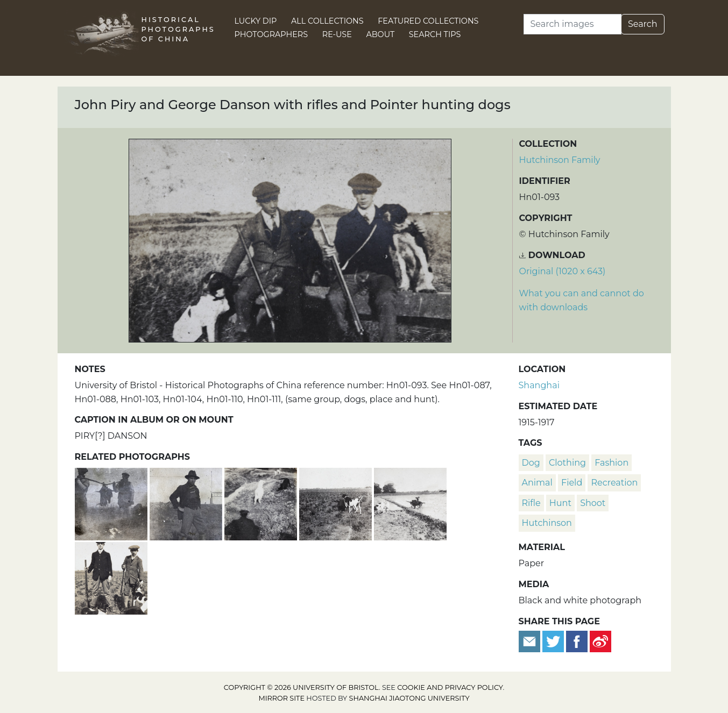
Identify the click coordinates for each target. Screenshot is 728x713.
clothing (567, 463)
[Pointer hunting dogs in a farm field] (337, 502)
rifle (531, 503)
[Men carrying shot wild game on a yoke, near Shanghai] (112, 502)
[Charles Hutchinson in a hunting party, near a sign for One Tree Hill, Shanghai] (187, 502)
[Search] (572, 24)
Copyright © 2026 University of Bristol (301, 687)
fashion (612, 463)
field (572, 483)
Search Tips (435, 34)
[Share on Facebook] (577, 641)
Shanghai (539, 385)
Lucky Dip (256, 21)
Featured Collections (428, 21)
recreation (614, 483)
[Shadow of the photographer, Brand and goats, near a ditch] (262, 502)
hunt (560, 503)
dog (531, 463)
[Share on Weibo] (600, 641)
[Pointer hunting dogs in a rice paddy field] (410, 502)
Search (643, 24)
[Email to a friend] (531, 641)
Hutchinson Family (560, 160)
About (380, 34)
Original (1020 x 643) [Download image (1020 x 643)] (563, 271)
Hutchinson (547, 523)
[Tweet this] (554, 641)
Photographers (271, 34)
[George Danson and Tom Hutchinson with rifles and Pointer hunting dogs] (111, 577)
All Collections (327, 21)
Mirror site (281, 698)
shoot (593, 503)
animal (537, 483)
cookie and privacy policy (450, 687)
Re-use (337, 34)
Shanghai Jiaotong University (409, 698)
